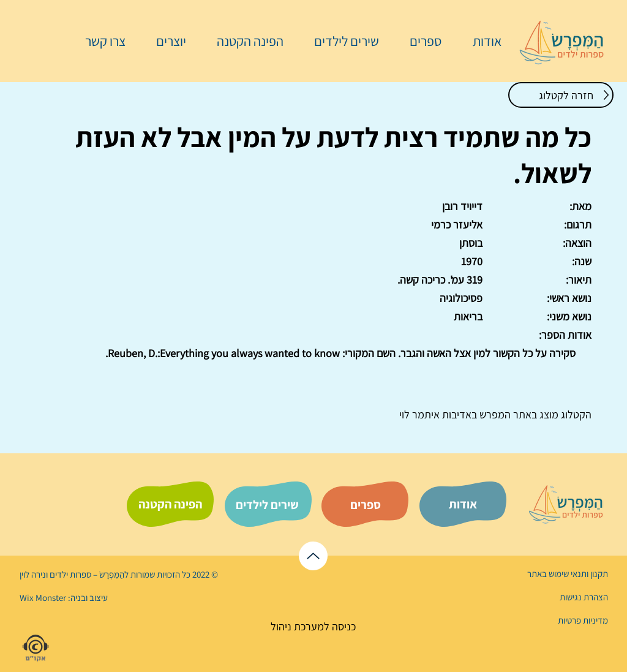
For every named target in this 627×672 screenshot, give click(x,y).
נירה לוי (34, 574)
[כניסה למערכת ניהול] (313, 626)
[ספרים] (366, 505)
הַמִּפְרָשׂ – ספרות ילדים (86, 574)
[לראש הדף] (313, 556)
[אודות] (463, 504)
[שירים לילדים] (267, 505)
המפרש (494, 414)
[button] (419, 41)
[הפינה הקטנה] (170, 504)
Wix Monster (43, 598)
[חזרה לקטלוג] (561, 95)
